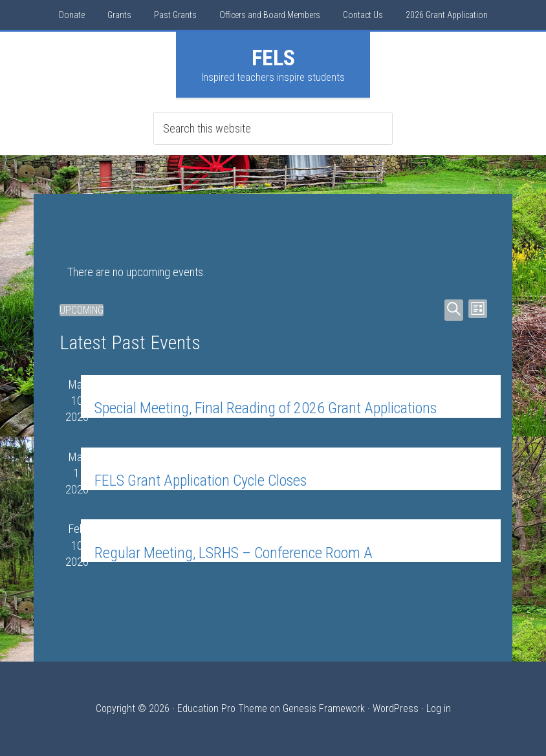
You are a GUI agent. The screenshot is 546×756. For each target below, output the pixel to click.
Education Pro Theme (222, 708)
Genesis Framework (324, 708)
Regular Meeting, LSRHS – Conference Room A (234, 553)
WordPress (396, 708)
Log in (439, 708)
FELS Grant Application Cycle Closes (201, 481)
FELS (273, 58)
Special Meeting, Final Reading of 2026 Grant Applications (266, 408)
